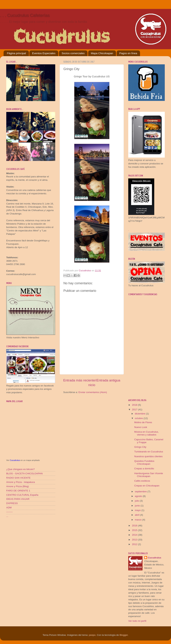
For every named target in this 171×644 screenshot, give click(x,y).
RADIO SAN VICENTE (18, 478)
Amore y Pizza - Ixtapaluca (21, 482)
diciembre (140, 414)
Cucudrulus (15, 460)
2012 (135, 544)
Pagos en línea (128, 53)
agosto (139, 496)
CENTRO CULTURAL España (22, 495)
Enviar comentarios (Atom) (93, 392)
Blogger (124, 635)
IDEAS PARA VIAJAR (18, 499)
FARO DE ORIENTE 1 (18, 491)
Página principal (16, 53)
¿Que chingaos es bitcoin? (20, 469)
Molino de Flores (143, 422)
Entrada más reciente (79, 380)
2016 (135, 526)
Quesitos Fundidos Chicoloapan (144, 462)
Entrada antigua (108, 380)
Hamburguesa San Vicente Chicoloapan (149, 475)
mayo (138, 510)
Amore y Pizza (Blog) (18, 486)
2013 (135, 540)
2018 (135, 405)
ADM (9, 508)
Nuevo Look (141, 427)
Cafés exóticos (142, 481)
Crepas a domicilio (144, 469)
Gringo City (140, 447)
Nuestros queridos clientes (148, 456)
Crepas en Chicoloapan (147, 486)
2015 (135, 530)
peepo (92, 635)
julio (137, 501)
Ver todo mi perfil (137, 621)
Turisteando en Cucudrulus (149, 452)
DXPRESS (12, 503)
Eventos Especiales (44, 53)
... (7, 516)
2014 (135, 535)
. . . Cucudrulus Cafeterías (25, 15)
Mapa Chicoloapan (102, 53)
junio (138, 506)
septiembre (141, 492)
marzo (138, 520)
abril (137, 515)
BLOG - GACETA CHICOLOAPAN (24, 474)
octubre (139, 418)
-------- (9, 512)
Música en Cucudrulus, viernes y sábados (147, 433)
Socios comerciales (73, 53)
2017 (135, 410)
